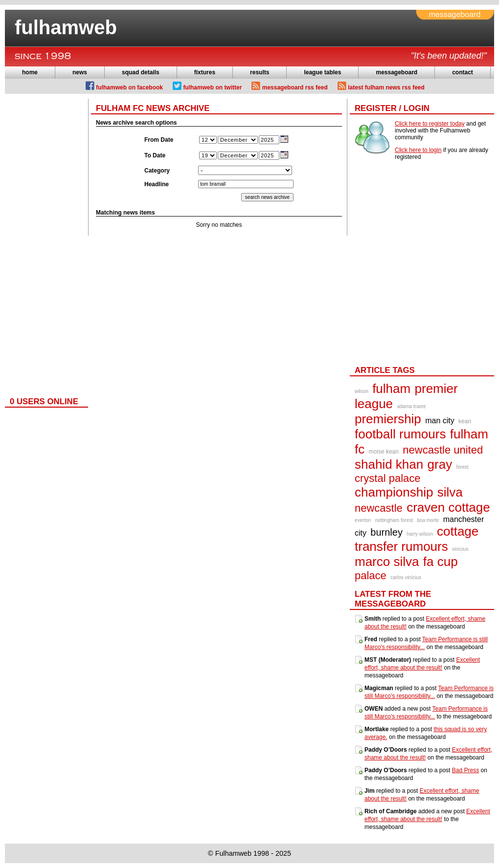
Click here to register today (430, 124)
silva (450, 492)
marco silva (387, 562)
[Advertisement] (44, 245)
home (30, 72)
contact (463, 72)
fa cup (441, 562)
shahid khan (389, 464)
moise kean (384, 452)
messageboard (397, 72)
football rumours (400, 434)
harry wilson (420, 534)
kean (465, 421)
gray (440, 464)
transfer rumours (401, 546)
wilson (362, 391)
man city (440, 421)
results (260, 72)
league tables (322, 72)
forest (463, 467)
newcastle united (443, 450)
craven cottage (448, 507)
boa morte (428, 520)
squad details (141, 72)
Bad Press (465, 770)
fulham (391, 389)
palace (371, 575)
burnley (386, 532)
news (80, 72)
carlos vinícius (406, 577)
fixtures (205, 72)
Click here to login (418, 150)
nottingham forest (394, 520)
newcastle (379, 508)
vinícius (460, 549)
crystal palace (388, 478)
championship (394, 492)
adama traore (411, 406)
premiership (388, 419)
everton (363, 520)
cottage (458, 531)
